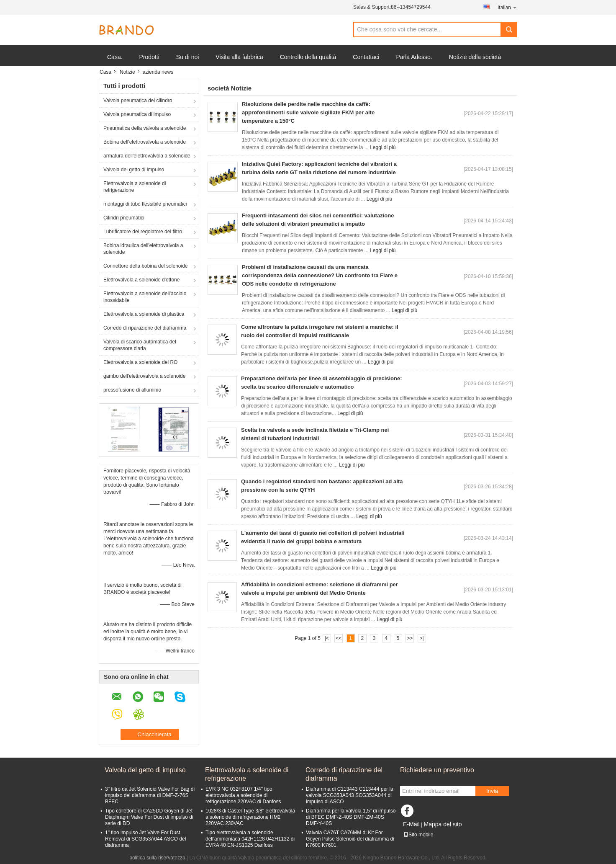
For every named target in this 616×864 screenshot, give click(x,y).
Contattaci (366, 57)
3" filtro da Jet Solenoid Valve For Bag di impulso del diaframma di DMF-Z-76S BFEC (150, 795)
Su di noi (187, 57)
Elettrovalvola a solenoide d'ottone (141, 280)
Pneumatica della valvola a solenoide (145, 128)
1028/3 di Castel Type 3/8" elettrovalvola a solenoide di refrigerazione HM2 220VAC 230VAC (250, 817)
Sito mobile (418, 835)
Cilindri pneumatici (124, 218)
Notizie (127, 72)
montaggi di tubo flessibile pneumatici (145, 204)
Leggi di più (383, 147)
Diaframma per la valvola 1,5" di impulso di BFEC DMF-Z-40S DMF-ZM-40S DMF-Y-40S (351, 817)
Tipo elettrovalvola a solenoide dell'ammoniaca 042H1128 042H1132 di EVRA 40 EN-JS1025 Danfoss (250, 839)
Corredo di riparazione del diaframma (145, 328)
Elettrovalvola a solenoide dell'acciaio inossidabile (145, 297)
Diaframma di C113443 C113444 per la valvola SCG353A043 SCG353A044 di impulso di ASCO (350, 795)
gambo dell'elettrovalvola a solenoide (144, 376)
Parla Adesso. (414, 57)
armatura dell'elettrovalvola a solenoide (147, 156)
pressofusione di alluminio (132, 390)
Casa (105, 72)
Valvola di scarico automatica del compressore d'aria (140, 345)
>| (422, 638)
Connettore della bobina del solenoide (146, 266)
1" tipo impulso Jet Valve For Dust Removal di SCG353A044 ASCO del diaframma (145, 839)
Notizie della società (475, 57)
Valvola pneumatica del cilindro (138, 101)
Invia (492, 791)
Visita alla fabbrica (239, 57)
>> (410, 638)
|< (327, 638)
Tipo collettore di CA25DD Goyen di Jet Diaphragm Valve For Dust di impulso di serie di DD (149, 817)
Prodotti (149, 57)
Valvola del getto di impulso (134, 170)
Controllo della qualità (308, 57)
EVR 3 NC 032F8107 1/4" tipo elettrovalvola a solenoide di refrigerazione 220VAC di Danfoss (243, 795)
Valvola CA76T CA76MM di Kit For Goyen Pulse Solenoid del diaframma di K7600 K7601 (350, 839)
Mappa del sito (443, 824)
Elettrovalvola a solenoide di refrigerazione (135, 187)
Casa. (115, 57)
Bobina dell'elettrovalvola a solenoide (145, 142)
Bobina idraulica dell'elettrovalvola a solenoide (143, 249)
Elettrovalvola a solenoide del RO (140, 362)
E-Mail (411, 824)
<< (339, 638)
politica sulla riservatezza (157, 858)
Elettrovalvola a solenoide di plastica (144, 314)
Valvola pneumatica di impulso (137, 114)
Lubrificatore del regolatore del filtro (143, 232)
